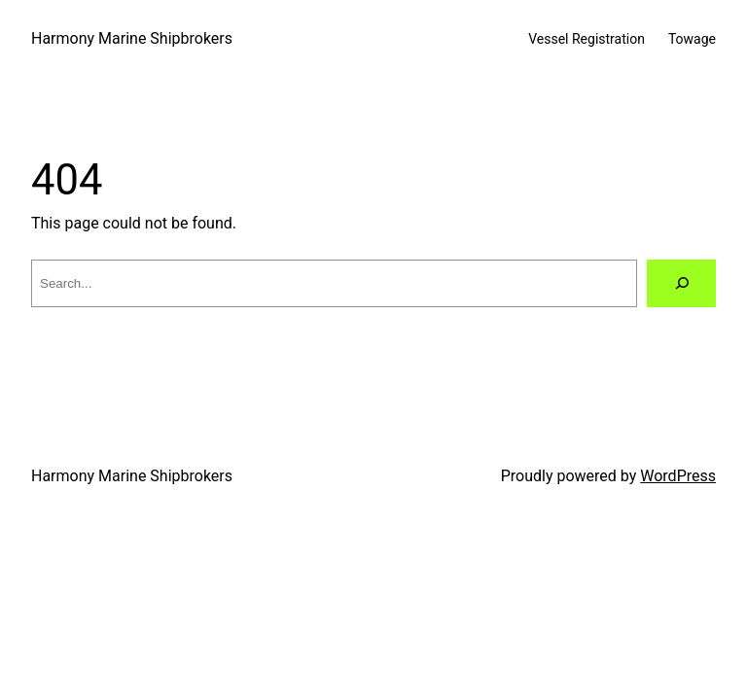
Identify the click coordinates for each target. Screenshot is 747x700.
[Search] (681, 283)
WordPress (678, 476)
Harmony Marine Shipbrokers (132, 38)
